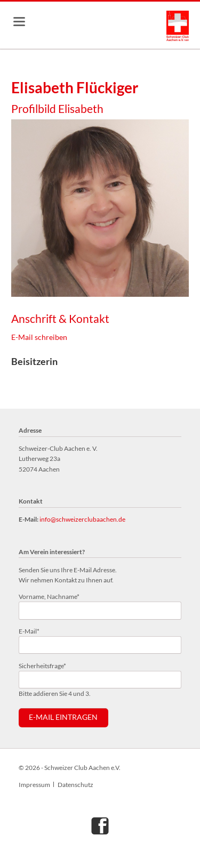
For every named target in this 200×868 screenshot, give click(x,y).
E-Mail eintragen (63, 717)
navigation (19, 22)
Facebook (100, 825)
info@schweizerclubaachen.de (82, 519)
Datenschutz (75, 785)
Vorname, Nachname (49, 596)
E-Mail (33, 631)
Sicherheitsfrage (42, 665)
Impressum (34, 785)
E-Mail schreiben (39, 337)
